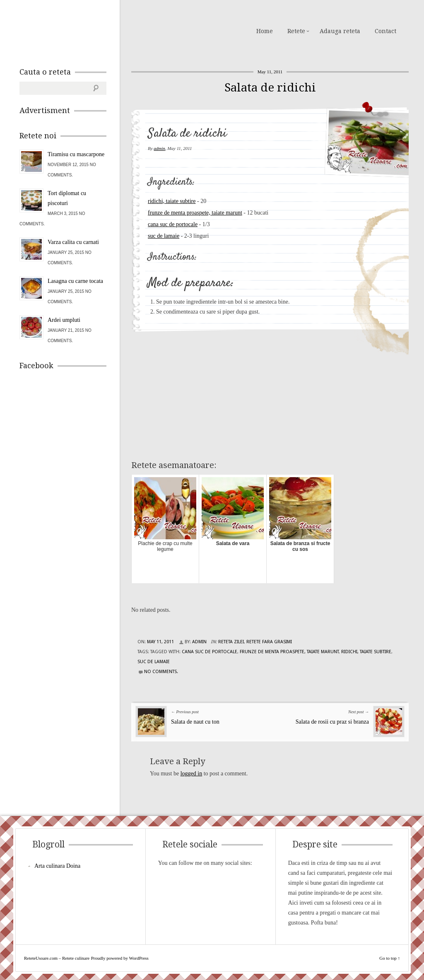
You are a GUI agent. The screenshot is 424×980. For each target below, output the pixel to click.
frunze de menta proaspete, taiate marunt (195, 213)
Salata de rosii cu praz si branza (332, 722)
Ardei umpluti (64, 320)
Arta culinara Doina (57, 866)
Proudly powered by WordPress (120, 958)
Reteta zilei (231, 642)
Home (265, 31)
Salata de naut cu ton (195, 722)
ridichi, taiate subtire (172, 201)
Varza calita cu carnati (73, 242)
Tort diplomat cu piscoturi (67, 198)
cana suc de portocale (173, 224)
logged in (192, 774)
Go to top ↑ (390, 958)
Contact (385, 31)
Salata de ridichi (270, 88)
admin (159, 148)
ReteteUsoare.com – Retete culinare (79, 30)
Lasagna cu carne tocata (75, 281)
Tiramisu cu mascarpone (76, 154)
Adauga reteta (340, 31)
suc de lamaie (164, 236)
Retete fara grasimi (269, 642)
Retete (296, 31)
